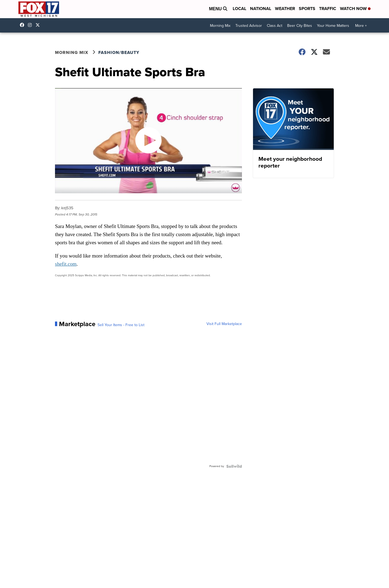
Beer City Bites (300, 26)
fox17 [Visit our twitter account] (39, 25)
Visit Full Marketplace (224, 324)
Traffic (328, 9)
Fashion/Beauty (119, 52)
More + (361, 26)
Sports (307, 9)
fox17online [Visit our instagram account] (31, 25)
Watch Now (355, 9)
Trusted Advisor (249, 26)
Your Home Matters (333, 26)
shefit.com (66, 264)
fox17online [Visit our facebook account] (23, 25)
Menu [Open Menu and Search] (218, 9)
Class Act (275, 26)
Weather (285, 9)
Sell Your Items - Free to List (121, 325)
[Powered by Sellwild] (234, 466)
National (261, 9)
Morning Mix (220, 26)
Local (239, 9)
